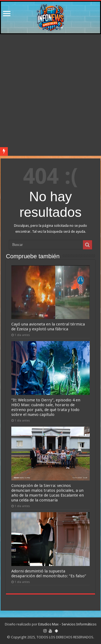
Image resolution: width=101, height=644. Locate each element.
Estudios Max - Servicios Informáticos (67, 624)
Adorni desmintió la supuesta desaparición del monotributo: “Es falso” (49, 574)
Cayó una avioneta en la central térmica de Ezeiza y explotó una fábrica (48, 327)
